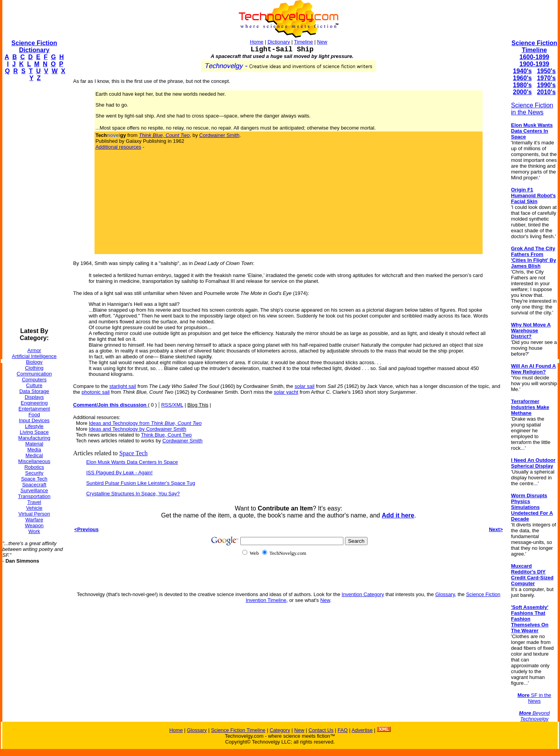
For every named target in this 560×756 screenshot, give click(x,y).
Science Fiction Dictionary (34, 46)
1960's (522, 78)
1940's (522, 71)
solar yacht (286, 392)
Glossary (445, 594)
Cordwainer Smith (219, 135)
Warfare (34, 520)
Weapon (34, 525)
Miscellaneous (34, 461)
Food (34, 415)
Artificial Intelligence (34, 356)
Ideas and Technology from (145, 423)
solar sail (304, 386)
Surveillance (34, 490)
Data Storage (34, 391)
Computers (34, 380)
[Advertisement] (33, 205)
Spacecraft (34, 485)
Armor (34, 350)
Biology (34, 362)
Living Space (34, 432)
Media (34, 450)
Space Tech (34, 479)
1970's (546, 78)
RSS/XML (172, 405)
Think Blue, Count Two (166, 435)
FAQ (343, 730)
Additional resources (118, 147)
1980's (522, 85)
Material (34, 444)
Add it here (398, 515)
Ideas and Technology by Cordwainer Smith (137, 429)
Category (280, 730)
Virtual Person (34, 514)
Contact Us (321, 730)
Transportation (34, 496)
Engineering (34, 403)
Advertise (362, 730)
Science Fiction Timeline (534, 46)
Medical (34, 455)
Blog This (198, 405)
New (322, 42)
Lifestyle (34, 426)
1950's (546, 71)
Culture (34, 385)
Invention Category (363, 594)
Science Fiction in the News (532, 109)
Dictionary (279, 42)
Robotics (34, 467)
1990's (546, 85)
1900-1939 (535, 64)
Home (257, 42)
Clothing (34, 368)
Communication (34, 374)
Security (34, 473)
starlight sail (123, 386)
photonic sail (96, 392)
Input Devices (34, 420)
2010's (546, 92)
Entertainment (34, 409)
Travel (34, 502)
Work (34, 531)
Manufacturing (34, 438)
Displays (34, 397)
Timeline (304, 42)
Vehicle (34, 508)
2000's (522, 92)
